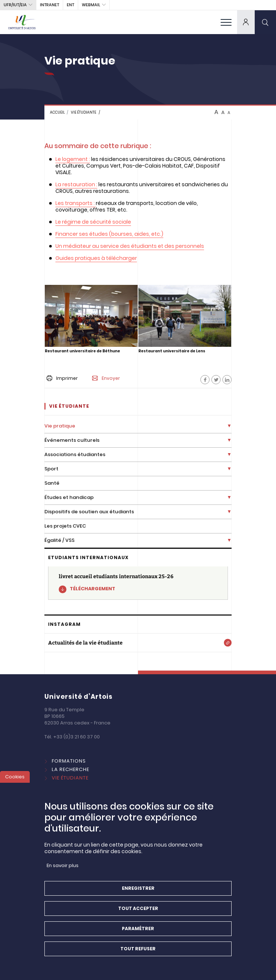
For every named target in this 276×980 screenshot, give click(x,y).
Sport (51, 469)
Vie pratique (60, 426)
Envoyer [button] (106, 378)
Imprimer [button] (62, 378)
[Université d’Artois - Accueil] (22, 22)
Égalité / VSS (59, 540)
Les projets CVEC (65, 526)
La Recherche (70, 769)
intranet (50, 5)
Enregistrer (138, 895)
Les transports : (75, 203)
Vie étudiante (83, 112)
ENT (70, 5)
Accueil (57, 112)
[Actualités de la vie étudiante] (138, 643)
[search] (265, 22)
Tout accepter (138, 915)
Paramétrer (138, 935)
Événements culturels (72, 440)
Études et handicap (69, 497)
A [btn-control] (216, 112)
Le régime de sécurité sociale (93, 222)
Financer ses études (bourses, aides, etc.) (109, 234)
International (72, 786)
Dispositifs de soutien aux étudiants (89, 512)
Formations (69, 761)
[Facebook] (205, 380)
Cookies (15, 784)
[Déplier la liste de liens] (229, 426)
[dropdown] (246, 22)
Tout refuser (138, 956)
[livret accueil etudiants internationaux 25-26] (138, 583)
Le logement (72, 159)
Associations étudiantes (75, 454)
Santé (52, 483)
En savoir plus (63, 872)
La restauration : (76, 184)
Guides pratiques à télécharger (96, 258)
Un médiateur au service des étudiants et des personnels (130, 246)
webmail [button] (91, 5)
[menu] (226, 22)
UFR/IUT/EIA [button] (15, 5)
